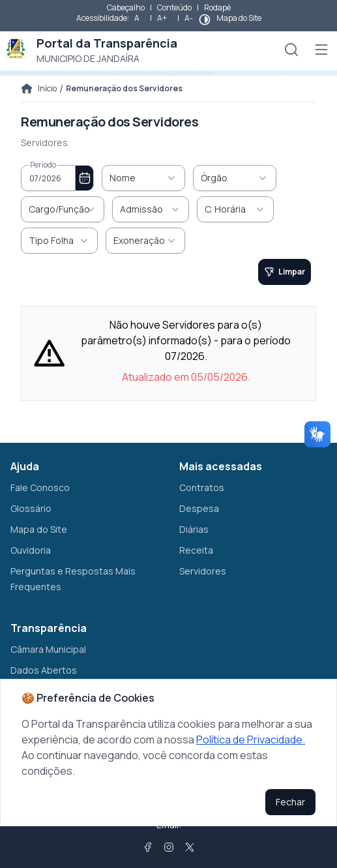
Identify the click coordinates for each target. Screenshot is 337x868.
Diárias (194, 529)
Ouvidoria (31, 550)
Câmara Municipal (48, 649)
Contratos (202, 487)
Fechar (290, 802)
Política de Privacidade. (251, 740)
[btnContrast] (205, 20)
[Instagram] (169, 847)
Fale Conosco (40, 487)
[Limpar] (285, 272)
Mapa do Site (239, 18)
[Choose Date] (85, 178)
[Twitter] (190, 847)
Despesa (199, 508)
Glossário (31, 508)
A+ (162, 18)
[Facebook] (148, 847)
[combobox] (48, 178)
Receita (196, 550)
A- (189, 18)
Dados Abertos (44, 670)
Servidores (203, 571)
